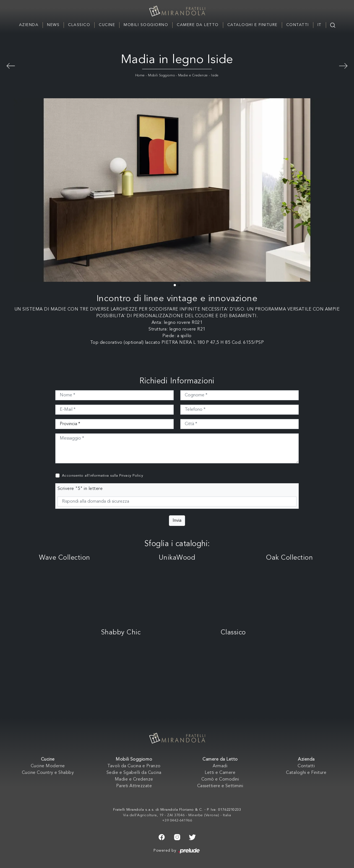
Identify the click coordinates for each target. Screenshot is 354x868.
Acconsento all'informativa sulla (103, 476)
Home (140, 76)
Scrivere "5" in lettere (80, 489)
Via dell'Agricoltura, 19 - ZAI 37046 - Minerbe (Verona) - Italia (177, 815)
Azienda (29, 25)
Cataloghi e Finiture (253, 25)
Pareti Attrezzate (134, 786)
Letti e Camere (220, 773)
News (53, 25)
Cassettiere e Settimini (220, 786)
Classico (79, 25)
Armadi (220, 766)
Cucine (107, 25)
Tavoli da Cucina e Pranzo (134, 766)
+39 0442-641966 (177, 821)
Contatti (298, 25)
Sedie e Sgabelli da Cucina (134, 773)
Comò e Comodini (220, 779)
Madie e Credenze (193, 76)
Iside (215, 76)
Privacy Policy (131, 476)
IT (320, 25)
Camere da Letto (198, 25)
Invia (177, 521)
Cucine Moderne (48, 766)
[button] (175, 285)
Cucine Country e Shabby (48, 773)
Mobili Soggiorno (146, 25)
